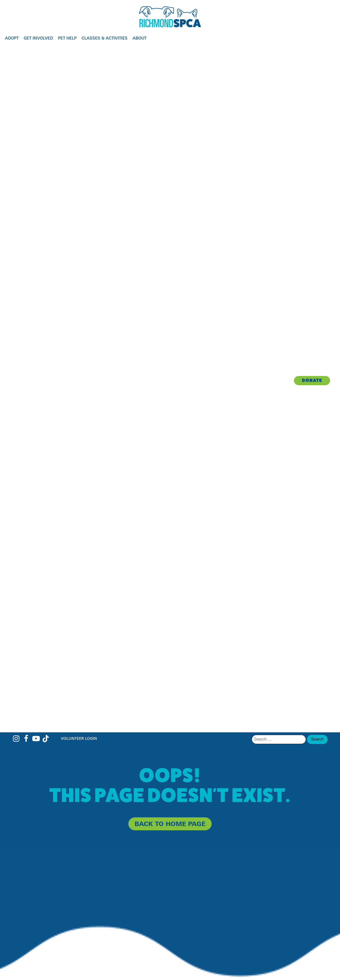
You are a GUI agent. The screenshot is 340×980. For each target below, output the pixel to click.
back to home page (170, 824)
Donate (312, 380)
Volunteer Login (79, 738)
